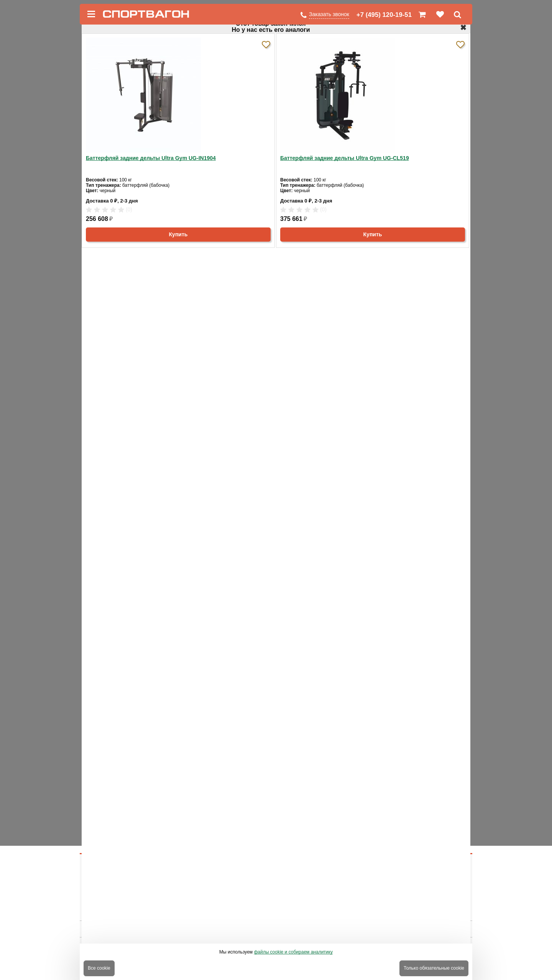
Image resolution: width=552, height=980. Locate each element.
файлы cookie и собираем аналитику (293, 952)
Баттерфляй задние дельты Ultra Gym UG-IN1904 (151, 158)
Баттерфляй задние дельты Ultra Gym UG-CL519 (345, 158)
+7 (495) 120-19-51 (384, 15)
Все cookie (99, 968)
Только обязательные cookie (434, 968)
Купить (178, 234)
